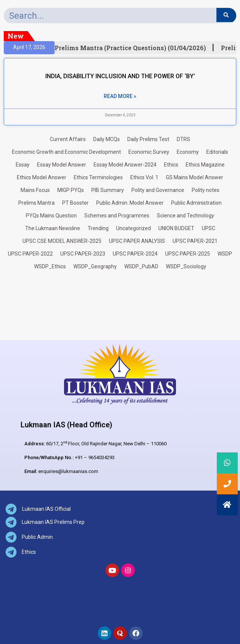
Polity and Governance (158, 190)
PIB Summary (108, 190)
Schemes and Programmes (117, 216)
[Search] (226, 15)
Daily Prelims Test (148, 139)
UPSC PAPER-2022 (30, 254)
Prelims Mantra (37, 203)
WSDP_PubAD (141, 266)
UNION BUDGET (176, 228)
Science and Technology (186, 216)
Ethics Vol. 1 (144, 177)
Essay (23, 165)
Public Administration (196, 203)
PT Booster (75, 203)
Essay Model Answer (62, 165)
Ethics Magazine (205, 165)
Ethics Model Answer (42, 177)
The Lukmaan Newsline (53, 228)
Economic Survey (149, 152)
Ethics (171, 165)
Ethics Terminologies (98, 177)
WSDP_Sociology (186, 266)
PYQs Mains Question (51, 216)
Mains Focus (35, 190)
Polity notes (206, 190)
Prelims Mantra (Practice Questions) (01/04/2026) (133, 48)
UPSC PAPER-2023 (83, 254)
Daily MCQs (107, 139)
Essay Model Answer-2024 (125, 165)
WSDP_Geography (95, 266)
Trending (98, 228)
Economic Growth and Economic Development (66, 152)
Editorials (217, 152)
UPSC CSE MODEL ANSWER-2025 (62, 241)
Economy (188, 152)
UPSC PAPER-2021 (195, 241)
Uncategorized (133, 228)
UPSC (209, 228)
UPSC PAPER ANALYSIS (137, 241)
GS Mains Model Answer (195, 177)
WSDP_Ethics (50, 266)
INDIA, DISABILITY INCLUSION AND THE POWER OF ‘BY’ (120, 76)
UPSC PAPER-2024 (135, 254)
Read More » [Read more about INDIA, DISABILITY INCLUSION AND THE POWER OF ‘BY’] (120, 96)
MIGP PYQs (71, 190)
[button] (227, 505)
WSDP (225, 254)
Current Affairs (68, 139)
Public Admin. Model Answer (130, 203)
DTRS (183, 139)
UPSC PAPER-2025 (188, 254)
